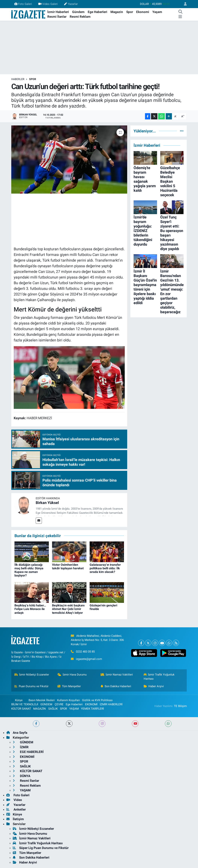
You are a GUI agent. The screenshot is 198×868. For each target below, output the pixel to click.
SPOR (33, 79)
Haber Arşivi (154, 686)
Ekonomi (143, 12)
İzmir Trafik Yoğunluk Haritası (159, 677)
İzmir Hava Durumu (72, 675)
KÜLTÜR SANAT (21, 709)
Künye (17, 700)
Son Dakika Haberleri (116, 686)
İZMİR (21, 747)
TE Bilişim (180, 706)
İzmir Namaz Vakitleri (117, 675)
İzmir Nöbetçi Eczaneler (32, 675)
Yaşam (157, 12)
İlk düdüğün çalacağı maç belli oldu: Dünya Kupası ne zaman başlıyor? (29, 570)
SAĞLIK (53, 709)
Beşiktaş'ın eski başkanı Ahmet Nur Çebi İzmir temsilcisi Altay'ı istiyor (68, 609)
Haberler (18, 79)
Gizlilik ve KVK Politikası (97, 700)
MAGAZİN (40, 709)
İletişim (15, 819)
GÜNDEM (46, 704)
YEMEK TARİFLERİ (92, 709)
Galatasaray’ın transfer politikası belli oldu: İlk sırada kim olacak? (105, 568)
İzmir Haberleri (58, 12)
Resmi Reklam (80, 17)
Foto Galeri (23, 4)
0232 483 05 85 (85, 652)
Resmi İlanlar (57, 17)
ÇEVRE (59, 704)
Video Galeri (48, 4)
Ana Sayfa (17, 733)
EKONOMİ (91, 704)
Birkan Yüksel (47, 503)
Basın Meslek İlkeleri (42, 700)
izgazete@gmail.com (89, 659)
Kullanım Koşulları (68, 700)
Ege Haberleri (97, 12)
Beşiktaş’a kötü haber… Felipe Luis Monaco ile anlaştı (30, 609)
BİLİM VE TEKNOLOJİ (25, 704)
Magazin (117, 12)
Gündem (78, 12)
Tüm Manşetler (69, 686)
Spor (130, 12)
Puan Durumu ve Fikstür (32, 686)
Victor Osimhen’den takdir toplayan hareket (68, 566)
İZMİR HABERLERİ (111, 704)
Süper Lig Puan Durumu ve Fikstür (41, 848)
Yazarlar (71, 4)
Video (14, 800)
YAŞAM (74, 709)
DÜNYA (22, 776)
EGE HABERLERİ (28, 752)
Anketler (16, 809)
